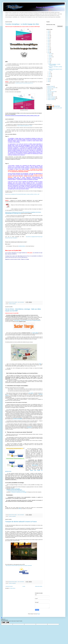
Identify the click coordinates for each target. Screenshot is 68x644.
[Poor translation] (7, 623)
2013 (49, 49)
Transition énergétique (12, 304)
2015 (49, 46)
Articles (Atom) (13, 588)
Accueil (24, 586)
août (49, 58)
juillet (50, 60)
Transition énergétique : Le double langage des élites (22, 24)
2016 (49, 45)
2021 (49, 37)
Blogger (39, 614)
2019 (49, 40)
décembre (50, 54)
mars (50, 74)
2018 (49, 42)
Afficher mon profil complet (57, 108)
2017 (49, 43)
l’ (35, 333)
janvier (50, 77)
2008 (49, 82)
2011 (49, 52)
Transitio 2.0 (50, 96)
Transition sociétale (51, 100)
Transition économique (51, 97)
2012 (49, 51)
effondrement (50, 89)
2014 (49, 48)
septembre (51, 57)
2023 (49, 34)
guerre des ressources (51, 92)
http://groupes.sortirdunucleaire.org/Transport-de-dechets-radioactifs (19, 565)
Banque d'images (50, 86)
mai (49, 63)
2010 (49, 79)
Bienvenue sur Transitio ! (52, 88)
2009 (49, 80)
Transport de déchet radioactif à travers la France (21, 522)
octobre (50, 55)
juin (49, 61)
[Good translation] (3, 623)
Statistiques (49, 94)
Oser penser (50, 93)
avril (49, 72)
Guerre (49, 90)
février (50, 75)
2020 (49, 39)
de (15, 489)
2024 (49, 33)
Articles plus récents (9, 586)
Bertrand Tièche (57, 106)
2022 (49, 36)
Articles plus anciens (39, 586)
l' (29, 427)
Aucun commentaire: (21, 302)
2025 (49, 31)
